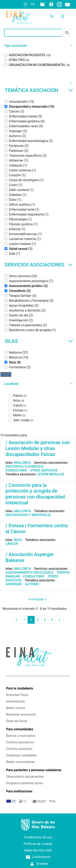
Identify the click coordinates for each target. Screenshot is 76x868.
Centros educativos (20, 742)
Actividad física (17, 695)
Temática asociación (39, 90)
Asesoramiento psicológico (29, 573)
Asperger (14, 584)
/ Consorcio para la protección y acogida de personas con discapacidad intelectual (35, 494)
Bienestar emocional (21, 714)
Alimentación (16, 701)
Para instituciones (19, 791)
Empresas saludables (21, 755)
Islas (39, 341)
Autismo (32, 584)
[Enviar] (67, 33)
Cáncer (12, 544)
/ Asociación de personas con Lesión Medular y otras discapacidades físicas (38, 448)
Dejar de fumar (17, 721)
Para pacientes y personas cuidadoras (34, 770)
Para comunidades (20, 729)
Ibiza (18, 540)
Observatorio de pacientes (25, 777)
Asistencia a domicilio (25, 466)
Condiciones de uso (38, 837)
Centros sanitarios (19, 749)
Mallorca (22, 463)
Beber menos (16, 708)
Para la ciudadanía (19, 688)
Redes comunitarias (20, 762)
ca (33, 4)
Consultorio (16, 470)
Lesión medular (50, 474)
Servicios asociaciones (39, 265)
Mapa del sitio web (38, 850)
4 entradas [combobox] (39, 599)
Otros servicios (44, 470)
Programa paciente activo (25, 783)
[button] (38, 46)
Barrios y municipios (21, 736)
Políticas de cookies (38, 844)
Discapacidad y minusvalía (28, 515)
